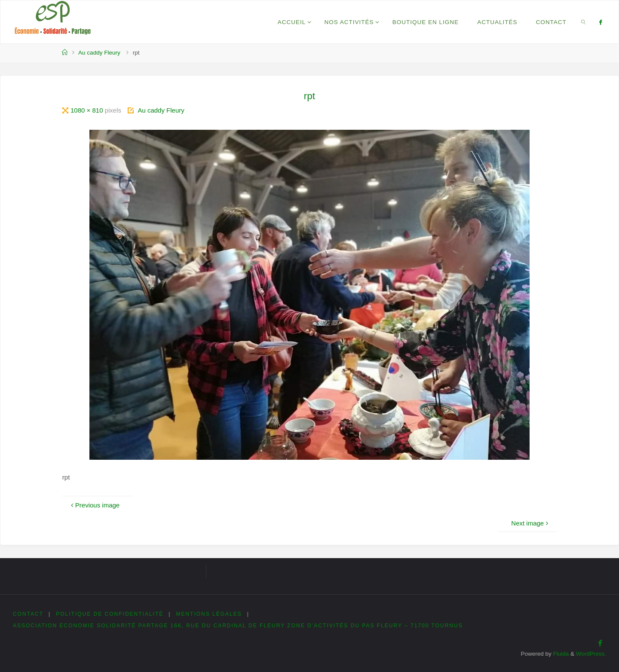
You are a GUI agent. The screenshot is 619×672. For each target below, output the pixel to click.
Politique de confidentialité (110, 614)
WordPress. (591, 654)
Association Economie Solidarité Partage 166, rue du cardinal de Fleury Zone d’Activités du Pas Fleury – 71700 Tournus (238, 626)
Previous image (94, 505)
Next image (531, 523)
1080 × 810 (88, 110)
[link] (583, 22)
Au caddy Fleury (99, 53)
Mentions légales (209, 614)
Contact (28, 614)
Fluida (560, 654)
